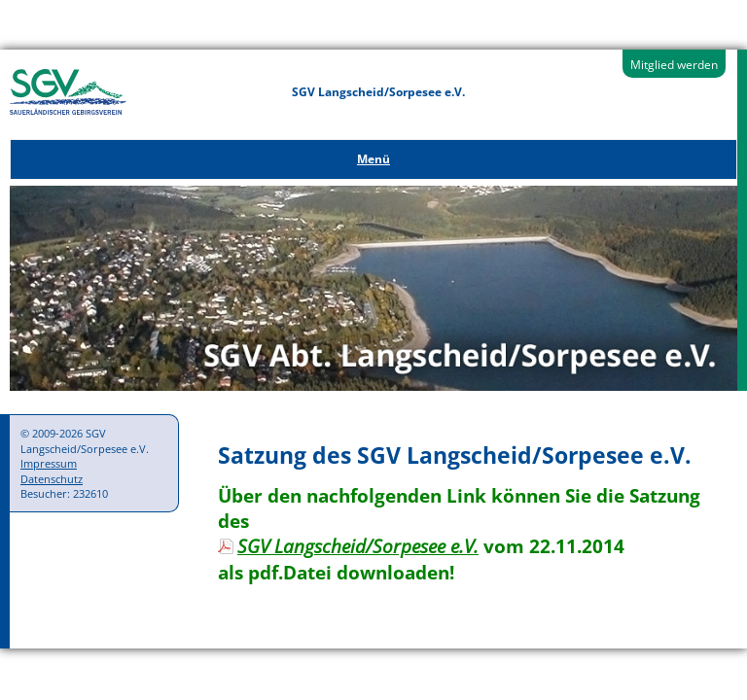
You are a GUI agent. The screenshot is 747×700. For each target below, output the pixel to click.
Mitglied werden (674, 65)
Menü (373, 159)
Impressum (49, 463)
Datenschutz (52, 479)
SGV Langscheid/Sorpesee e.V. (358, 546)
